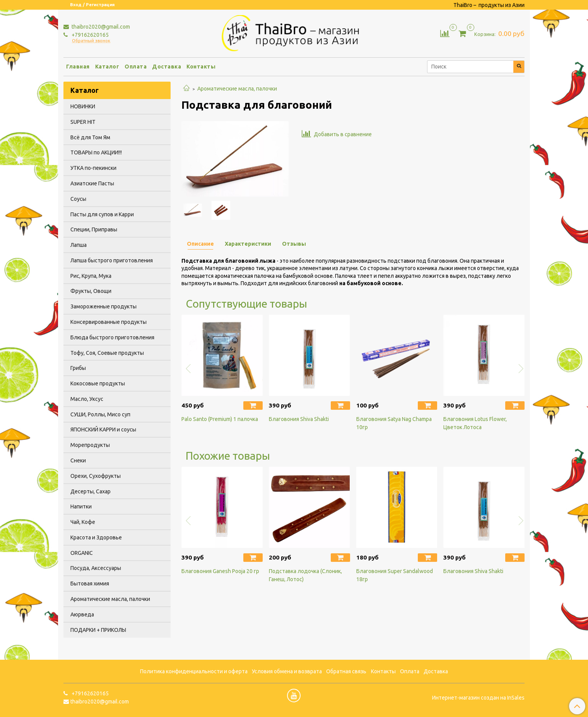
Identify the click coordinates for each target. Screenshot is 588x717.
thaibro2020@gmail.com (100, 27)
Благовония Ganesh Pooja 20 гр (220, 571)
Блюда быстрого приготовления (112, 337)
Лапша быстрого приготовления (112, 260)
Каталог (107, 67)
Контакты (201, 67)
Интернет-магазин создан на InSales (478, 698)
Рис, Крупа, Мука (91, 276)
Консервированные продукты (109, 322)
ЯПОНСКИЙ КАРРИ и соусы (103, 430)
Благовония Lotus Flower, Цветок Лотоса (475, 423)
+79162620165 (90, 35)
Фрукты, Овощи (91, 291)
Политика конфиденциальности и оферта (194, 671)
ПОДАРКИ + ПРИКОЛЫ (98, 630)
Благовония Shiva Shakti (299, 419)
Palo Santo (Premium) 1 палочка (220, 419)
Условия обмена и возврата (287, 671)
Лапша (79, 245)
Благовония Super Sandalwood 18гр (395, 575)
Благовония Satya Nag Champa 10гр (394, 423)
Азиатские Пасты (92, 183)
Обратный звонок (91, 41)
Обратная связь (346, 671)
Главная (78, 67)
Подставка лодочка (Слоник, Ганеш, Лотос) (305, 575)
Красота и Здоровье (96, 537)
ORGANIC (82, 553)
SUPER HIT (83, 122)
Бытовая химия (90, 584)
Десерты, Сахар (91, 491)
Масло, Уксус (87, 399)
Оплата (136, 67)
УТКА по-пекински (93, 168)
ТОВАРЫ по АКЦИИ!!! (96, 152)
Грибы (78, 368)
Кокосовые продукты (98, 383)
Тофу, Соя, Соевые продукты (107, 353)
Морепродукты (90, 445)
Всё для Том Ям (90, 137)
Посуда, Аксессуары (96, 568)
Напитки (81, 507)
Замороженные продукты (103, 306)
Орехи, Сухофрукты (96, 476)
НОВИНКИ (83, 106)
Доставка (167, 67)
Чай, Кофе (83, 522)
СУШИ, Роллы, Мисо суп (100, 414)
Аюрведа (82, 614)
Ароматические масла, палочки (237, 89)
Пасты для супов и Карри (102, 214)
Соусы (78, 199)
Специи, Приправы (94, 229)
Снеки (78, 460)
